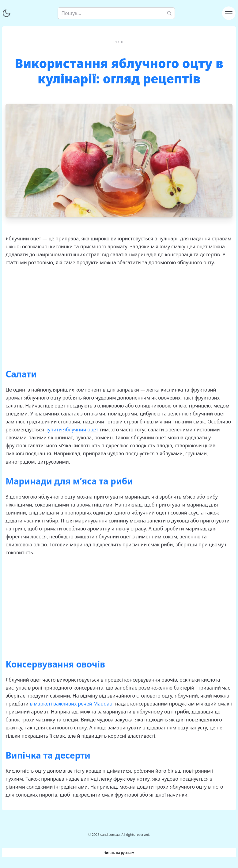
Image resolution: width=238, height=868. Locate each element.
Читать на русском (119, 853)
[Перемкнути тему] (6, 13)
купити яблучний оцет (72, 430)
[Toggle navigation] (229, 13)
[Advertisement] (119, 315)
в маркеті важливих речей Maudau (71, 704)
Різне (119, 42)
